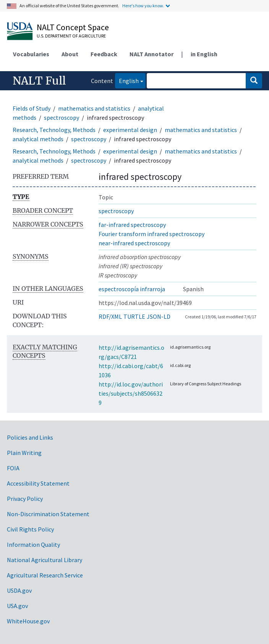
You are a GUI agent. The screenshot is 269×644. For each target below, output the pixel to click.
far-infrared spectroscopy (132, 225)
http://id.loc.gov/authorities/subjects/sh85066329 (131, 393)
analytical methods (38, 139)
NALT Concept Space (73, 27)
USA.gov (17, 606)
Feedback (104, 54)
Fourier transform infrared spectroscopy (152, 234)
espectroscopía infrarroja (132, 289)
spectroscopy (62, 117)
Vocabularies (31, 54)
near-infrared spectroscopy (134, 243)
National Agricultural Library (45, 560)
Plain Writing (24, 453)
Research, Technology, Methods (54, 130)
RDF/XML (110, 316)
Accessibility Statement (38, 483)
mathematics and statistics (94, 108)
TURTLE (134, 316)
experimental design (130, 130)
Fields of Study (32, 108)
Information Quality (33, 545)
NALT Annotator (152, 54)
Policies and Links (30, 437)
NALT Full (39, 81)
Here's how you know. (143, 6)
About (70, 54)
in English (204, 54)
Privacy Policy (25, 499)
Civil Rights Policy (30, 529)
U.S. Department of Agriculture (71, 36)
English (127, 80)
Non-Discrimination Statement (48, 514)
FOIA (13, 468)
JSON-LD (159, 316)
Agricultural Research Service (45, 575)
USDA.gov (19, 590)
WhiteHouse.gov (28, 621)
